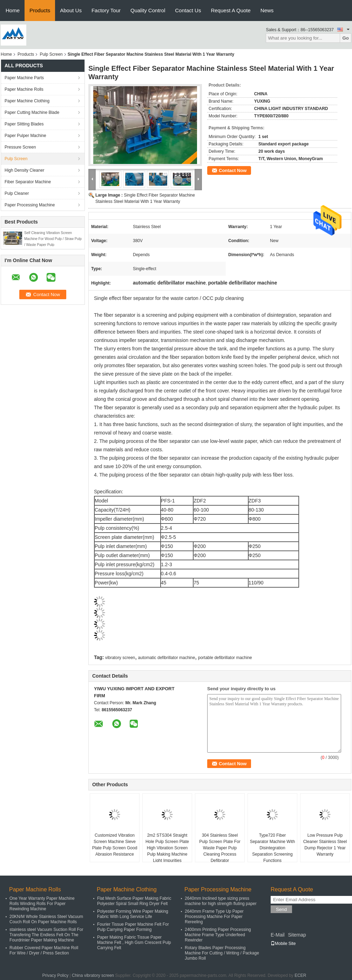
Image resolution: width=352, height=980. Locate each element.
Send (281, 909)
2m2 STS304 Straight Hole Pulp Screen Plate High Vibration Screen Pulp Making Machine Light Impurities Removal (167, 851)
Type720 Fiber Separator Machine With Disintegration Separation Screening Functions (273, 848)
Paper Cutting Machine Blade (32, 112)
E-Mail (278, 935)
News (267, 10)
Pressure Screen (20, 147)
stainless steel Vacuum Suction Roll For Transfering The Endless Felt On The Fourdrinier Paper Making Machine (46, 935)
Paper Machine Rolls (24, 89)
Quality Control (148, 10)
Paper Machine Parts (24, 78)
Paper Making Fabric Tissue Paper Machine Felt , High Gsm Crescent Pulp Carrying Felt (134, 943)
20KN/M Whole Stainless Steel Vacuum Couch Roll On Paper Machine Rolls (46, 919)
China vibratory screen (93, 975)
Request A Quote (231, 10)
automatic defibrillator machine (167, 658)
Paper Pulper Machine (25, 136)
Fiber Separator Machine (28, 182)
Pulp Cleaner (17, 193)
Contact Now (233, 170)
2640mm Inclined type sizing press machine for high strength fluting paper (221, 901)
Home (13, 10)
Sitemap (297, 935)
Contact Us (188, 10)
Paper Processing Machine (30, 205)
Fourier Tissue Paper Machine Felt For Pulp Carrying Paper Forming (133, 927)
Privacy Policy (55, 975)
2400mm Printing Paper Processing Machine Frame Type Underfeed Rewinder (218, 935)
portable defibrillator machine (225, 658)
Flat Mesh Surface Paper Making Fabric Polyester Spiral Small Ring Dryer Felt (134, 901)
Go (346, 38)
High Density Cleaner (24, 170)
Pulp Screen (51, 54)
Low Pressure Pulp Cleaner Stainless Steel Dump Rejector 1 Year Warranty (325, 845)
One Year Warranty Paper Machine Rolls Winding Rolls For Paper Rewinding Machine (42, 904)
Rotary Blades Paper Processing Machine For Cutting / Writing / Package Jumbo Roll (222, 953)
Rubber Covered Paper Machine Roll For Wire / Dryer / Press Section (44, 950)
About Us (71, 10)
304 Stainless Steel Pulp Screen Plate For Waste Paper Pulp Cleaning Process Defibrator (220, 848)
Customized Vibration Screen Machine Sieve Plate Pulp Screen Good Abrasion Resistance (115, 845)
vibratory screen (120, 658)
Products (40, 10)
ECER (300, 975)
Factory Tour (106, 10)
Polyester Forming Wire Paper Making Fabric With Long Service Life (133, 914)
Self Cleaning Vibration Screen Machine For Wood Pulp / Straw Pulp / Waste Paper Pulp (53, 239)
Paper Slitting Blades (24, 124)
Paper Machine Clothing (27, 101)
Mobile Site (283, 944)
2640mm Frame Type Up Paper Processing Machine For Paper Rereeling (214, 917)
